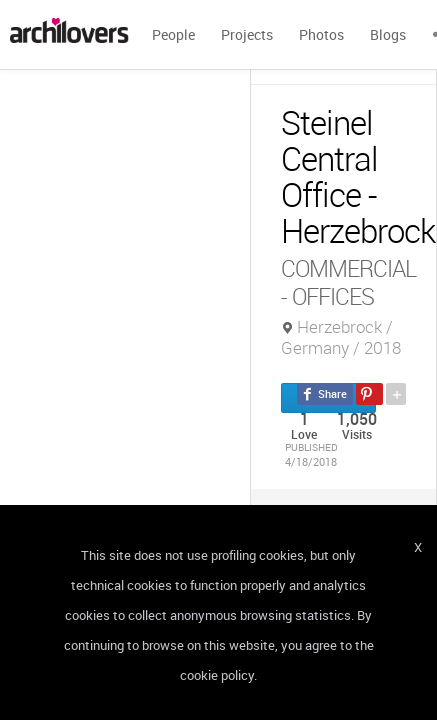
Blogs (388, 34)
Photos (321, 34)
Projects (247, 34)
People (173, 34)
